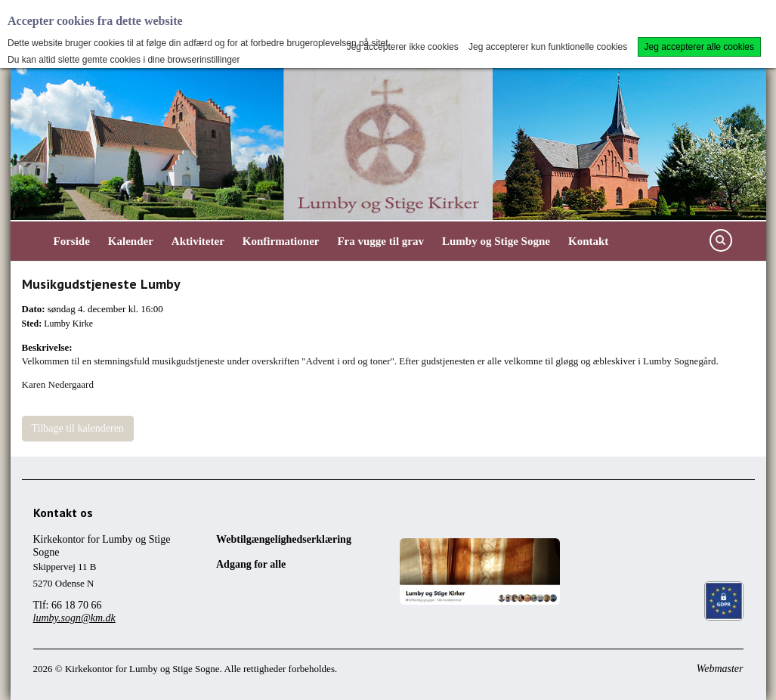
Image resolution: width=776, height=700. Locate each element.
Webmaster (720, 669)
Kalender (131, 241)
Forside (72, 241)
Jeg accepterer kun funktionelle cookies (548, 47)
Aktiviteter (198, 241)
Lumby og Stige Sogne (496, 241)
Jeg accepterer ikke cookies (403, 47)
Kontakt (588, 241)
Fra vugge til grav (380, 241)
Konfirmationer (281, 241)
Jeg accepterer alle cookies (699, 47)
